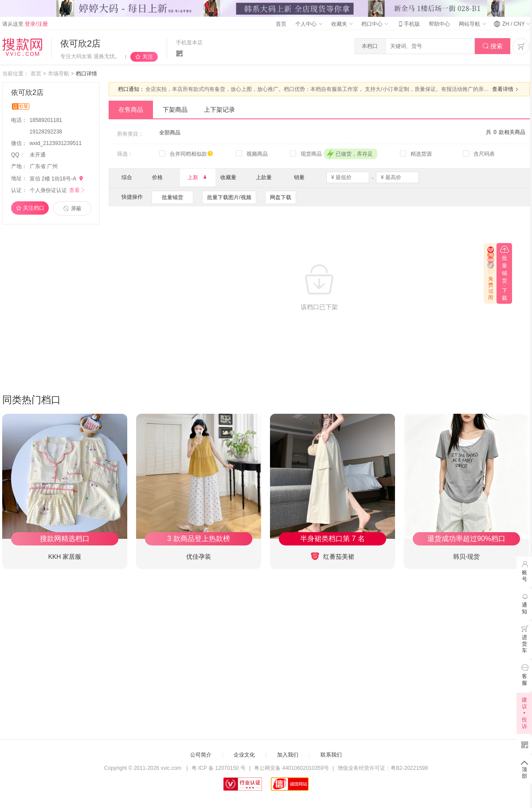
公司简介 (201, 755)
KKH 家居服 (65, 557)
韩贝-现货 (467, 557)
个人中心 (309, 24)
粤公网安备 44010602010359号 (291, 768)
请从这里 (25, 24)
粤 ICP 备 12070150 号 (219, 768)
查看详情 (506, 89)
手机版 (408, 24)
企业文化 (244, 755)
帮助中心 (439, 24)
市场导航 (59, 74)
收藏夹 (342, 24)
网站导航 (472, 24)
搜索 (493, 46)
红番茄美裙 (332, 556)
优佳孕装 (199, 557)
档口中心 (375, 24)
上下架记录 (219, 110)
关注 (148, 57)
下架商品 (175, 110)
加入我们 (288, 755)
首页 (281, 24)
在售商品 (131, 110)
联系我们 (331, 755)
